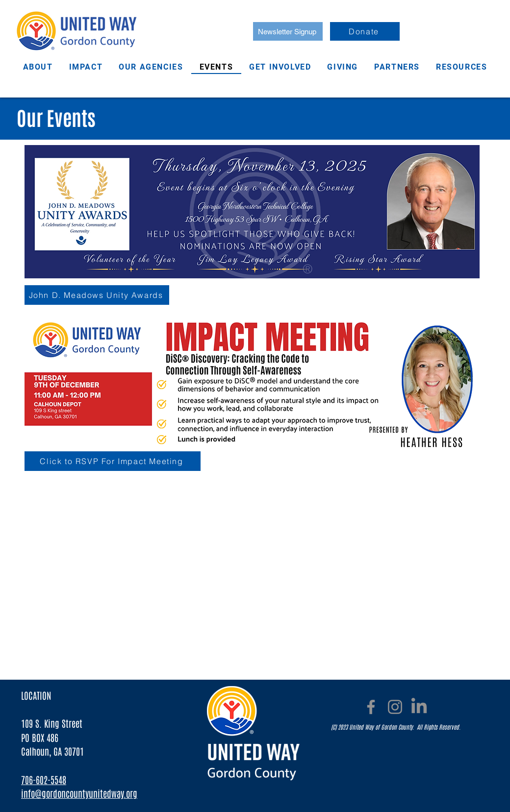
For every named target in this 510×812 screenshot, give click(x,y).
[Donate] (365, 31)
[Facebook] (371, 707)
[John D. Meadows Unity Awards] (97, 295)
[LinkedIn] (419, 707)
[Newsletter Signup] (288, 31)
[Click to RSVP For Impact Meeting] (113, 461)
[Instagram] (395, 707)
